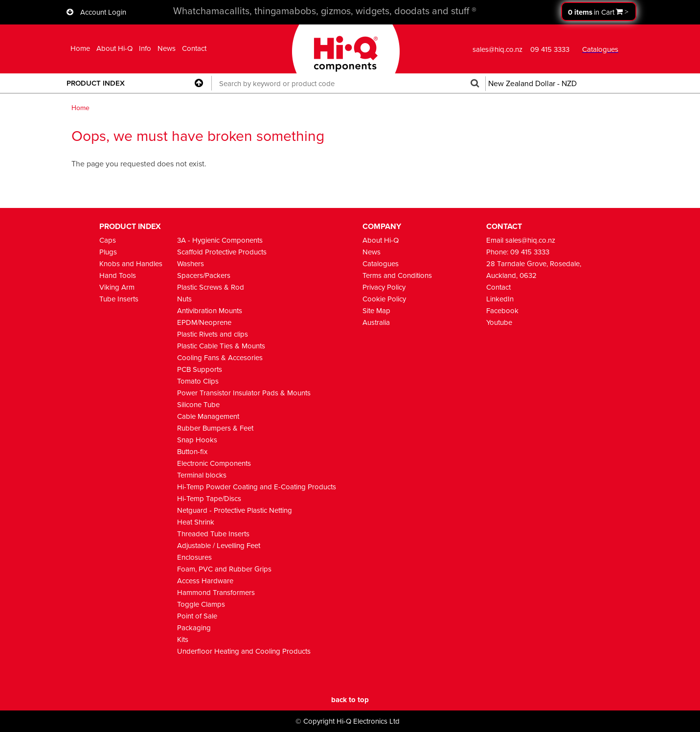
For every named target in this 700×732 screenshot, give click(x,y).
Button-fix (192, 452)
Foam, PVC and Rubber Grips (224, 569)
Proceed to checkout (599, 11)
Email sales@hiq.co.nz (521, 240)
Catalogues (381, 264)
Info (145, 49)
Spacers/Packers (204, 275)
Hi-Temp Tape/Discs (209, 499)
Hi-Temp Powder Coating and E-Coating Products (257, 487)
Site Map (376, 311)
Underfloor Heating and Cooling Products (244, 651)
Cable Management (208, 416)
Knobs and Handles (131, 264)
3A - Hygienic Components (220, 240)
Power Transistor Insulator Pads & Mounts (244, 393)
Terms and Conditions (397, 275)
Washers (191, 264)
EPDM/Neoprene (204, 322)
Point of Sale (197, 616)
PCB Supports (200, 369)
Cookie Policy (384, 299)
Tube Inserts (119, 299)
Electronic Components (214, 463)
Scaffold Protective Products (222, 252)
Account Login (103, 12)
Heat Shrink (196, 522)
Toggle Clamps (201, 604)
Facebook (502, 311)
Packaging (194, 628)
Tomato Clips (198, 381)
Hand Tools (118, 275)
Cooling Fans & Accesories (220, 358)
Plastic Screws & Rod (211, 287)
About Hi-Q (114, 49)
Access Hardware (205, 581)
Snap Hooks (197, 440)
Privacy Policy (384, 287)
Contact (194, 49)
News (167, 49)
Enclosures (194, 557)
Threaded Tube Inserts (213, 534)
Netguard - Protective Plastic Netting (235, 510)
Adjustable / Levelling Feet (219, 546)
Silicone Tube (198, 405)
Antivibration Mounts (210, 311)
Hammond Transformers (216, 593)
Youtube (499, 322)
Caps (108, 240)
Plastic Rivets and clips (213, 334)
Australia (376, 322)
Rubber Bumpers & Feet (215, 428)
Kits (183, 640)
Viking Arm (117, 287)
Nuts (184, 299)
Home (80, 49)
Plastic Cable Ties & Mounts (221, 346)
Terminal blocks (202, 475)
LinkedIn (500, 299)
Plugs (108, 252)
